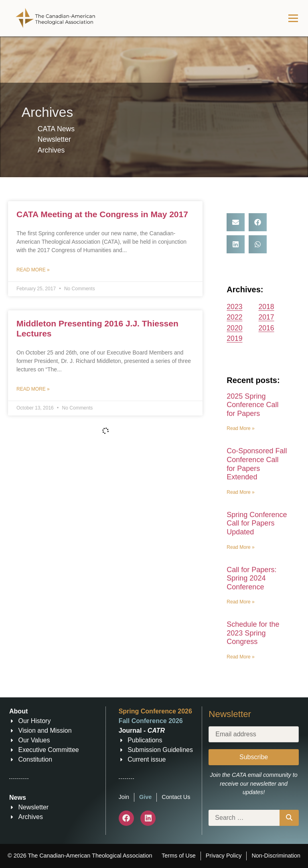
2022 (234, 317)
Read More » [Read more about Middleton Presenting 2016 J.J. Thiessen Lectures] (33, 389)
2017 (266, 317)
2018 (266, 307)
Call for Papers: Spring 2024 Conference (251, 578)
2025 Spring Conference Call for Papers (252, 405)
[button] (236, 222)
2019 (234, 338)
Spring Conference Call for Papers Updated (257, 523)
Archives (51, 150)
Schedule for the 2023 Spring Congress (253, 633)
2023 (234, 307)
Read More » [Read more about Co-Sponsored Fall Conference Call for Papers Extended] (240, 492)
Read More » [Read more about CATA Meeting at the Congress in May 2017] (33, 270)
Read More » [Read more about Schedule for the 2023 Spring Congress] (240, 657)
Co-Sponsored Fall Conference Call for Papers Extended (257, 464)
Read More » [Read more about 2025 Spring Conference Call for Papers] (240, 428)
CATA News (56, 129)
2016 (266, 328)
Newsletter (54, 139)
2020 (234, 328)
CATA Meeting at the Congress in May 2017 (102, 214)
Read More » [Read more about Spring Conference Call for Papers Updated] (240, 547)
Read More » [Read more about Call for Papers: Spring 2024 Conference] (240, 602)
